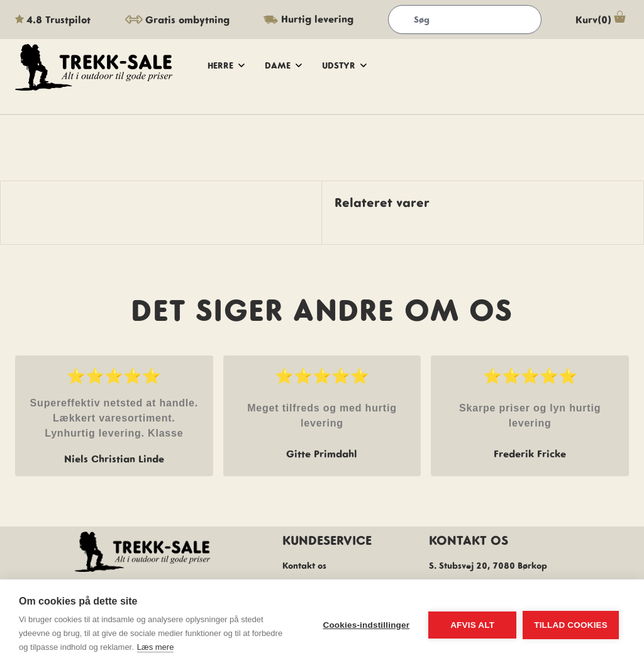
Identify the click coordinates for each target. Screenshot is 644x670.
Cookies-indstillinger (366, 625)
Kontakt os (304, 566)
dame (283, 65)
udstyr (344, 65)
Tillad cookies (571, 625)
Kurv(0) (602, 20)
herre (226, 65)
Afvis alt (472, 625)
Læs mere (156, 647)
